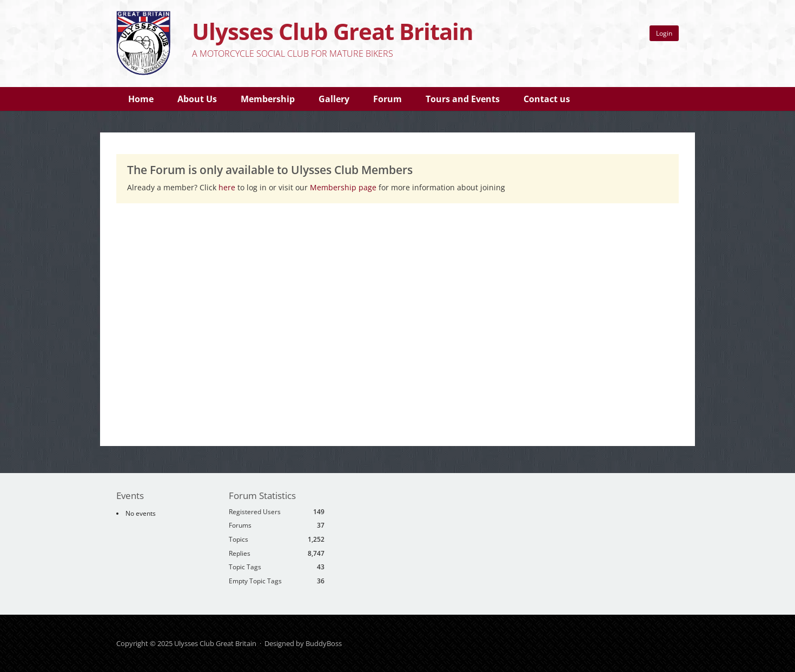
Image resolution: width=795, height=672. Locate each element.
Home (141, 99)
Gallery (334, 99)
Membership (268, 99)
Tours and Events (463, 99)
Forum (387, 99)
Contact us (547, 99)
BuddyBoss (324, 643)
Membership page (344, 187)
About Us (197, 99)
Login (664, 33)
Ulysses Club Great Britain (333, 31)
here (227, 187)
